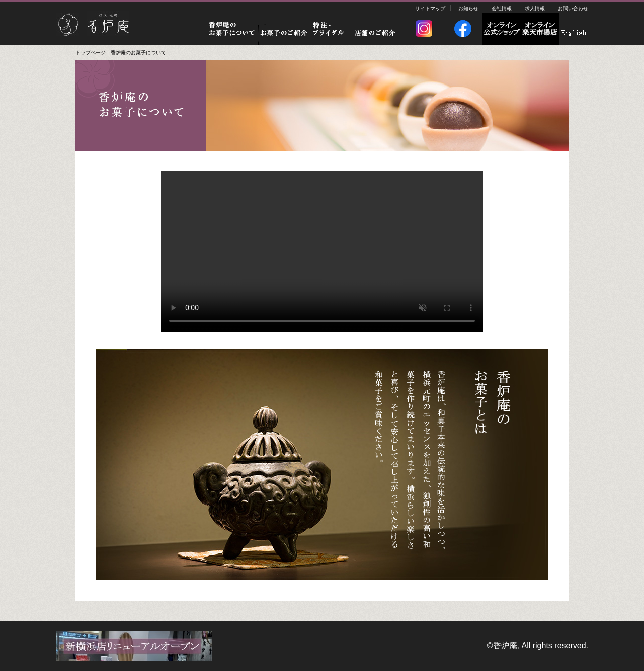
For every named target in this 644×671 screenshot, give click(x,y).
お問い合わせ (573, 8)
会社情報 (502, 8)
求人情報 (535, 8)
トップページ (91, 53)
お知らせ (468, 8)
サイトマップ (430, 8)
